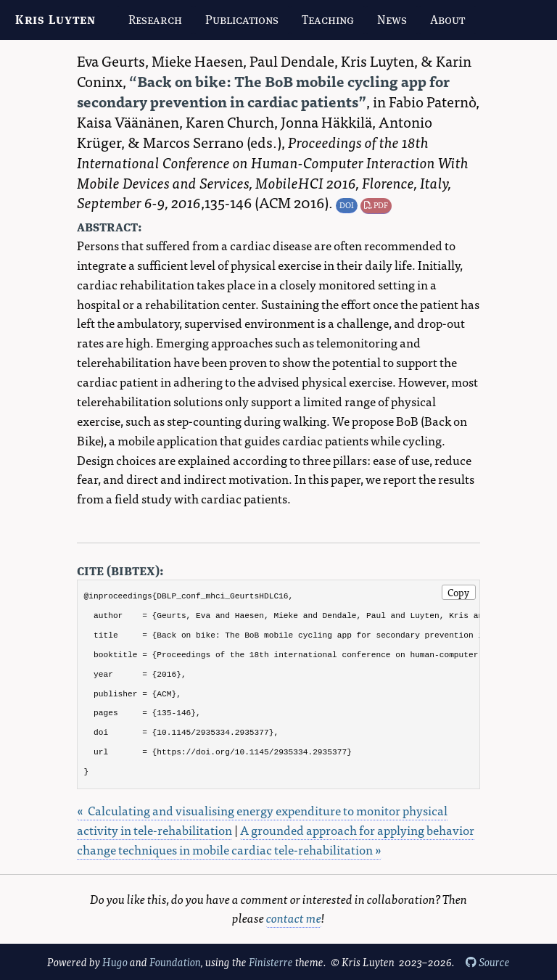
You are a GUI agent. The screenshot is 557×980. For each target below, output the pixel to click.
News (392, 20)
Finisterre (271, 962)
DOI (347, 205)
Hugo (115, 962)
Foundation (175, 962)
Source (488, 962)
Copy (458, 592)
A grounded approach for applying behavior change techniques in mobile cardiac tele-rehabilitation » (276, 839)
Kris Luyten (55, 20)
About (447, 20)
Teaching (328, 20)
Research (155, 20)
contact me (294, 917)
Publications (242, 20)
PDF (376, 205)
